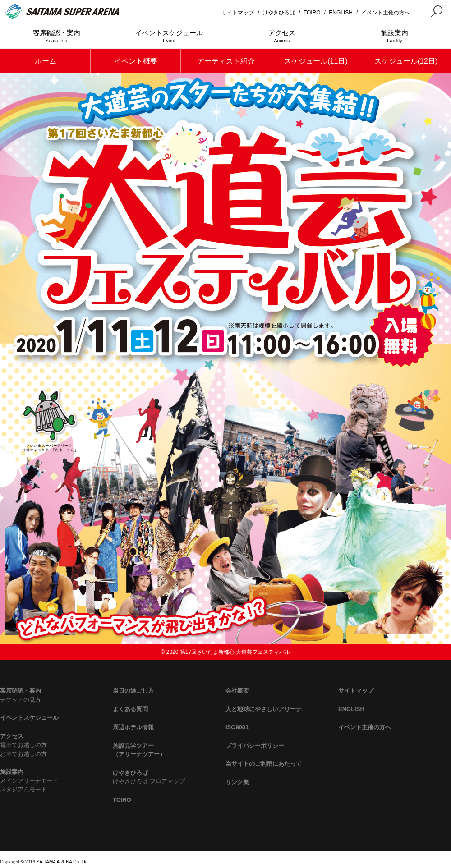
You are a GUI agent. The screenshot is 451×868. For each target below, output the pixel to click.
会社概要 (237, 691)
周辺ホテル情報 (133, 727)
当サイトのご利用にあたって (264, 764)
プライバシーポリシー (255, 746)
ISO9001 (237, 727)
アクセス (282, 37)
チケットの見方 (21, 700)
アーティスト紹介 (226, 61)
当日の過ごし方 (133, 691)
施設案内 (395, 37)
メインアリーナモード (29, 781)
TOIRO (312, 13)
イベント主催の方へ (386, 13)
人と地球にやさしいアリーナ (264, 709)
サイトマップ (238, 13)
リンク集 (237, 782)
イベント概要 (136, 61)
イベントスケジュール (169, 37)
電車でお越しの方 (23, 745)
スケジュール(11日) (316, 61)
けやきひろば (279, 13)
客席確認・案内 (56, 37)
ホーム (46, 61)
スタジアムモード (23, 789)
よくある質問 (130, 709)
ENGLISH (341, 13)
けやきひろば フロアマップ (149, 781)
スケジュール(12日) (406, 61)
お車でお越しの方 (23, 754)
